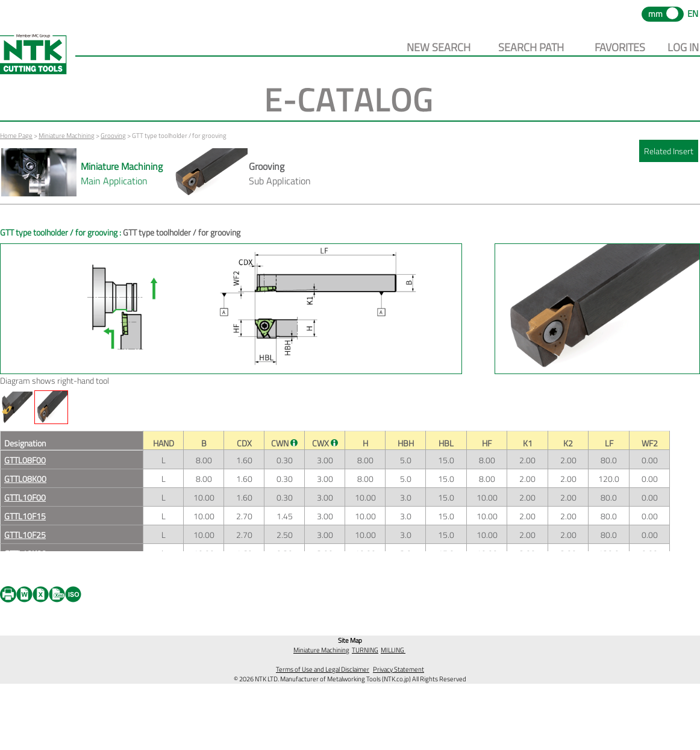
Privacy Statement (398, 669)
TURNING (365, 650)
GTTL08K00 (25, 479)
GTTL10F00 (25, 497)
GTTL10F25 (25, 535)
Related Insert (669, 151)
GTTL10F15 (25, 516)
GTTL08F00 (25, 460)
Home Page (16, 136)
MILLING (393, 650)
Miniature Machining (67, 136)
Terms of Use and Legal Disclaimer (323, 669)
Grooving (113, 136)
